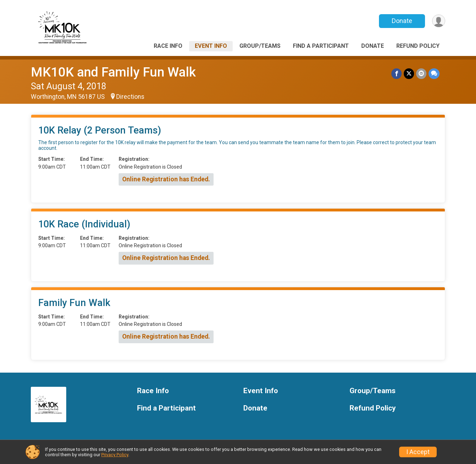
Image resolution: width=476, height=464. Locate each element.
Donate (402, 21)
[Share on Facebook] (396, 73)
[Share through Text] (434, 73)
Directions (130, 97)
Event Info (211, 46)
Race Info (168, 46)
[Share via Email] (421, 73)
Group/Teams (260, 46)
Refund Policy (418, 46)
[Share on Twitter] (409, 73)
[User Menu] (439, 21)
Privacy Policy (115, 455)
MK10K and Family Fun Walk (113, 72)
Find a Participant (321, 46)
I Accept (418, 452)
